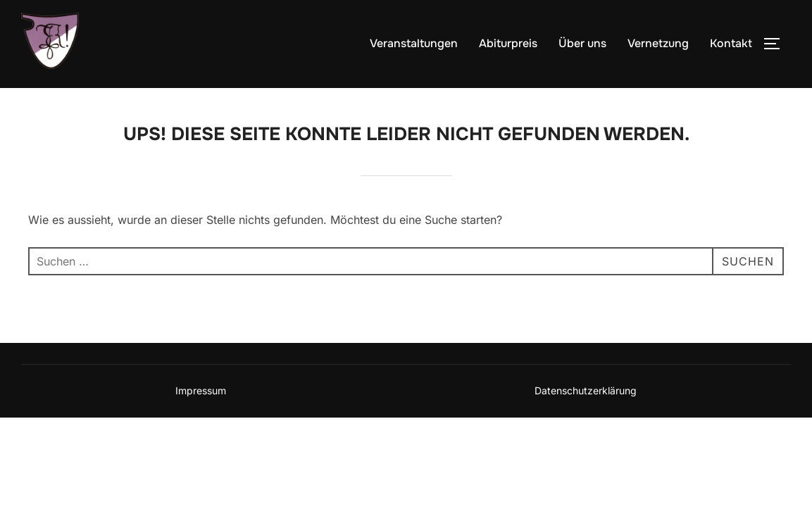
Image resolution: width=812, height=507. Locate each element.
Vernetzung (658, 43)
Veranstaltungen (414, 43)
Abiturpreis (508, 43)
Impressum (201, 390)
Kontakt (731, 43)
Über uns (582, 43)
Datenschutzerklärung (586, 390)
